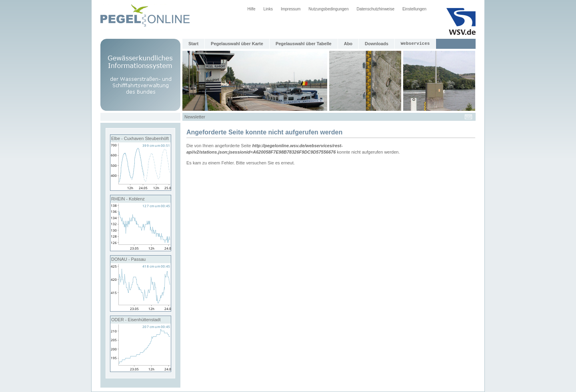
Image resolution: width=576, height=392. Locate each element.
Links (268, 9)
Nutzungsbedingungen (328, 9)
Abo (348, 44)
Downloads (377, 44)
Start (193, 44)
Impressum (291, 9)
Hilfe (252, 9)
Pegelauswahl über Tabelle (304, 44)
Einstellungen (414, 9)
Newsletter (195, 117)
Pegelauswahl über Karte (237, 44)
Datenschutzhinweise (375, 9)
